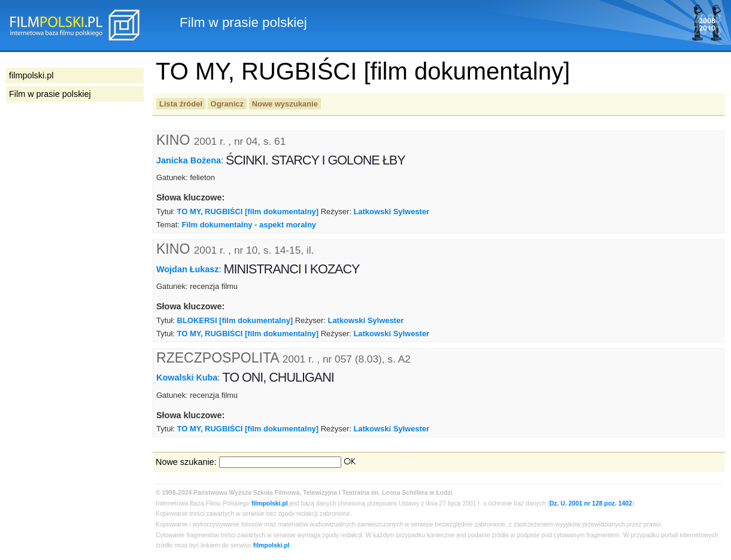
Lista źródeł (181, 104)
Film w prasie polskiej (50, 94)
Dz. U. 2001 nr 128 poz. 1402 (591, 503)
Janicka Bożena (189, 160)
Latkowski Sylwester (391, 211)
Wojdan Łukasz (187, 269)
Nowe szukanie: (186, 462)
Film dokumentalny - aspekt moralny (249, 225)
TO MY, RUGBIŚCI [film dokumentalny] (248, 211)
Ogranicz (227, 104)
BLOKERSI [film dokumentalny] (235, 320)
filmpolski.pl (270, 503)
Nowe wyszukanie (285, 104)
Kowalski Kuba (187, 378)
